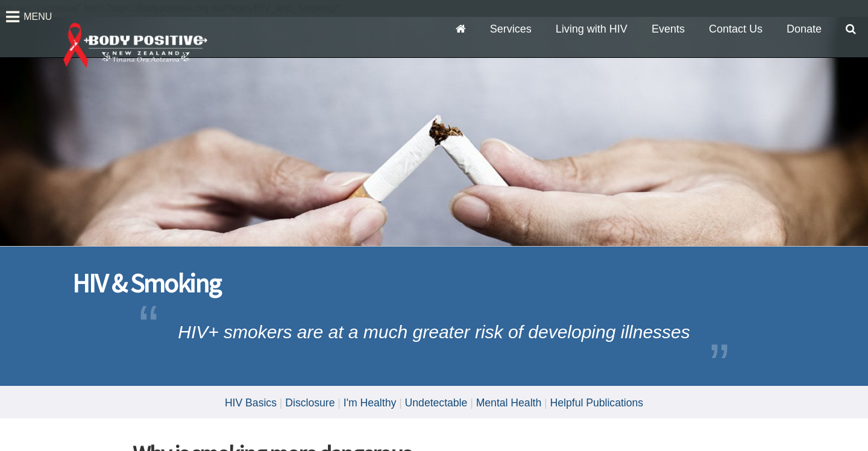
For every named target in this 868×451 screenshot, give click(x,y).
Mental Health (509, 403)
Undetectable (436, 403)
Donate (804, 29)
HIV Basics (251, 403)
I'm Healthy (370, 403)
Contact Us (736, 29)
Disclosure (310, 403)
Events (668, 29)
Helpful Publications (597, 403)
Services (511, 29)
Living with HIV (592, 29)
